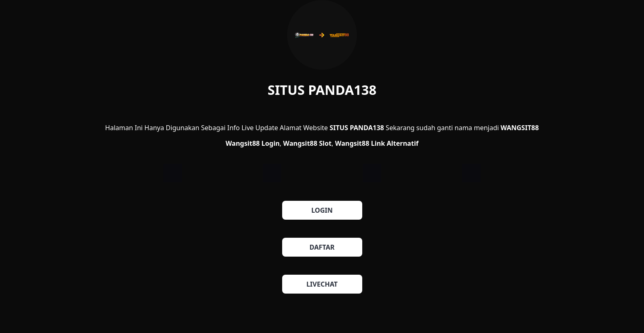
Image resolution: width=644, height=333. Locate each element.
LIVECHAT (322, 284)
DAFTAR (322, 247)
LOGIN (322, 210)
